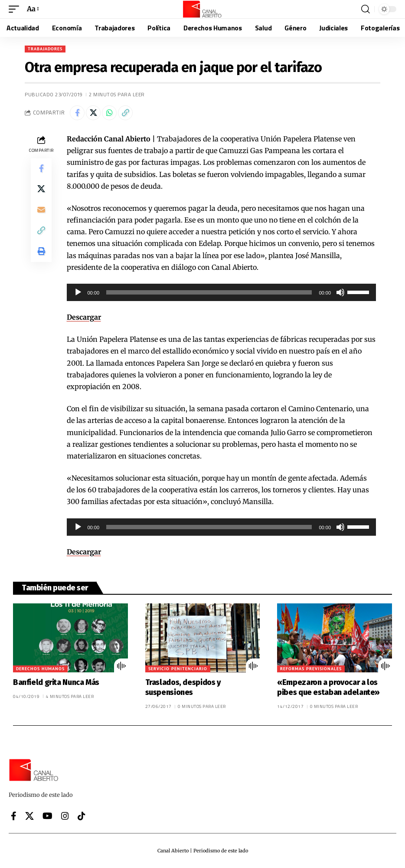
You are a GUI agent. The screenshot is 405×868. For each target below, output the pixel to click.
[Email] (41, 210)
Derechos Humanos (40, 669)
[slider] (209, 292)
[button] (16, 9)
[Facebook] (14, 816)
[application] (222, 292)
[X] (29, 816)
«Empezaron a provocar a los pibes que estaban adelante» (328, 687)
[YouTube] (47, 816)
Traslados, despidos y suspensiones (183, 687)
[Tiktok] (82, 816)
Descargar (84, 317)
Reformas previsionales (311, 669)
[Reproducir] (78, 292)
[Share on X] (93, 113)
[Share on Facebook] (77, 113)
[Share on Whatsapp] (109, 113)
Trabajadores (45, 49)
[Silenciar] (340, 292)
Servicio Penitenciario (178, 669)
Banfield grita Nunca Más (56, 682)
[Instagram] (65, 816)
